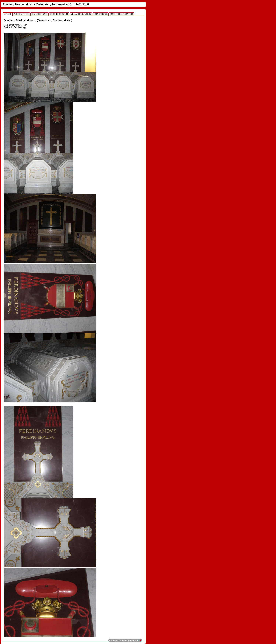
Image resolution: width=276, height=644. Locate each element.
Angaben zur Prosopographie (125, 640)
